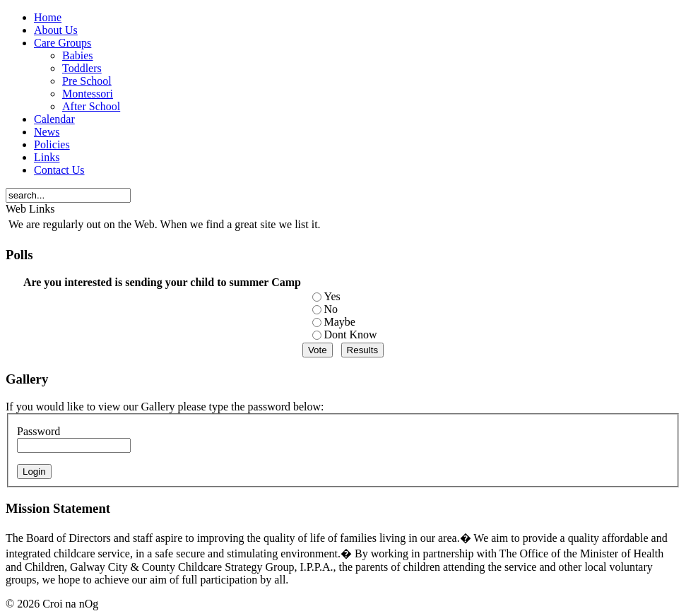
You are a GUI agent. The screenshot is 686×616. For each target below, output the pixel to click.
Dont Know (350, 334)
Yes (332, 296)
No (331, 309)
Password (39, 431)
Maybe (339, 322)
